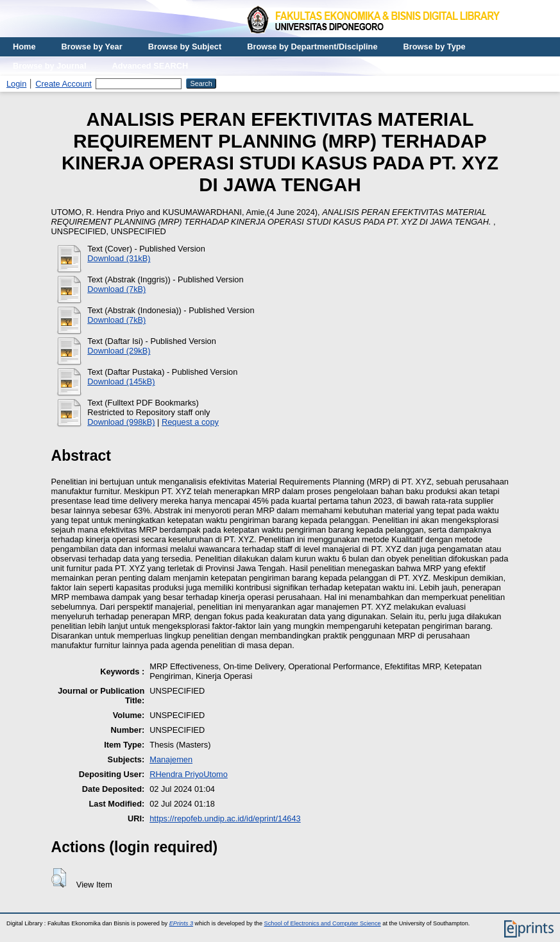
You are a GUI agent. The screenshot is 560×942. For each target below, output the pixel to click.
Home (24, 47)
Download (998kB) (121, 422)
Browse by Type (435, 47)
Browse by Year (92, 47)
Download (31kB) (119, 258)
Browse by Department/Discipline (312, 47)
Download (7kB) (116, 289)
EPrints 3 (181, 923)
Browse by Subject (185, 47)
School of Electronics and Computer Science (323, 923)
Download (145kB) (121, 381)
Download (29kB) (119, 351)
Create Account (64, 84)
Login (16, 84)
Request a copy (190, 422)
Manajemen (171, 759)
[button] (59, 878)
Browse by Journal (50, 66)
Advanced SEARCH (150, 66)
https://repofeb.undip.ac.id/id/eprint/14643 (225, 818)
